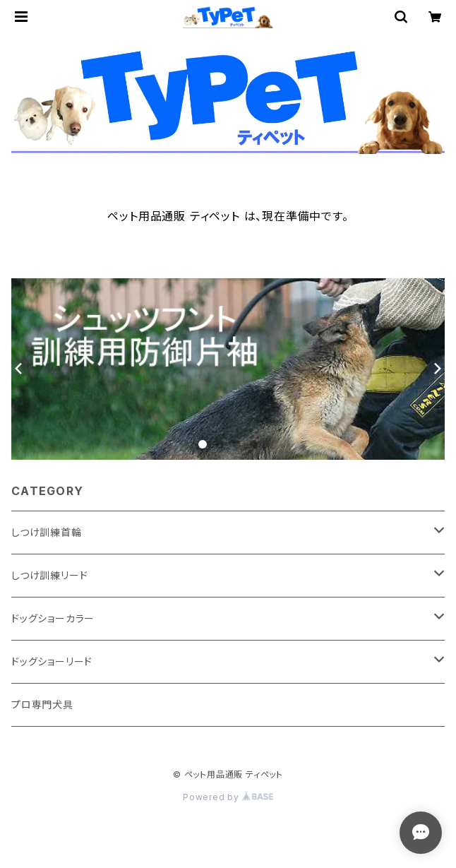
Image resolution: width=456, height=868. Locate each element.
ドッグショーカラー (53, 618)
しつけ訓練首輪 (47, 532)
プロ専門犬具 (42, 704)
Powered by (228, 797)
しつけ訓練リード (49, 575)
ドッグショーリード (52, 661)
